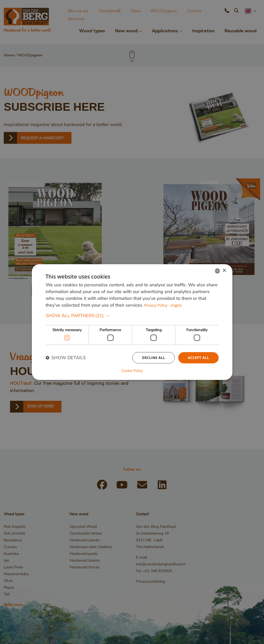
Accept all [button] (198, 358)
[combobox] (217, 271)
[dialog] (132, 322)
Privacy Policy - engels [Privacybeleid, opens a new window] (163, 305)
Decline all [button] (153, 358)
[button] (132, 316)
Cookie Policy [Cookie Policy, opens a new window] (132, 371)
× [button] (224, 271)
